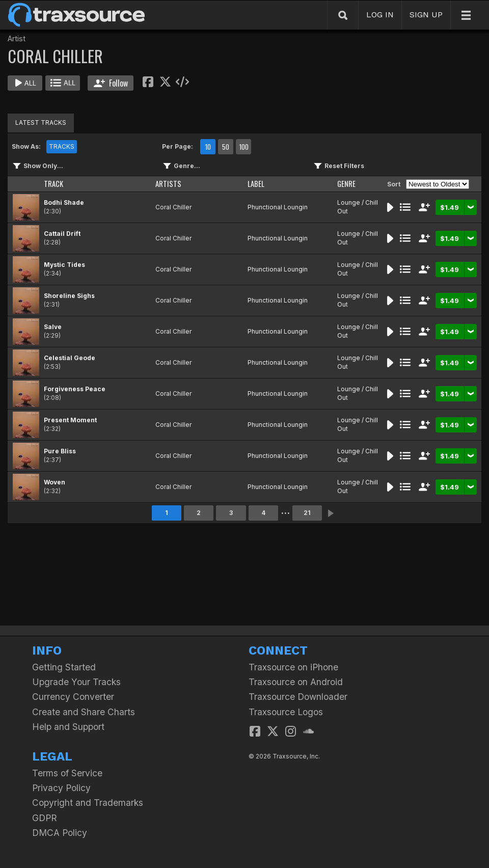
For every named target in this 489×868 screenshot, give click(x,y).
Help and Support (68, 727)
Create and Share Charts (84, 712)
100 (244, 147)
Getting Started (64, 667)
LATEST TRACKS (41, 123)
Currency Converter (73, 697)
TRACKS (62, 146)
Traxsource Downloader (298, 697)
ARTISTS (168, 184)
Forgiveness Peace (75, 389)
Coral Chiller (173, 207)
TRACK (53, 184)
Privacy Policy (61, 788)
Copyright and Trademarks (88, 803)
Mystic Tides (64, 265)
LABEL (256, 184)
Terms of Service (67, 773)
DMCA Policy (60, 833)
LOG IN (380, 15)
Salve (53, 327)
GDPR (45, 818)
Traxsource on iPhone (293, 667)
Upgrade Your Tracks (76, 682)
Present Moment (70, 420)
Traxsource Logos (286, 712)
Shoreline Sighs (69, 296)
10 (208, 147)
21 (307, 513)
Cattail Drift (62, 234)
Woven (55, 482)
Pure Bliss (60, 451)
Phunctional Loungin (278, 207)
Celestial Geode (70, 358)
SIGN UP (426, 15)
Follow (111, 83)
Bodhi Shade (64, 202)
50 (226, 147)
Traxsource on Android (296, 682)
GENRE (346, 184)
